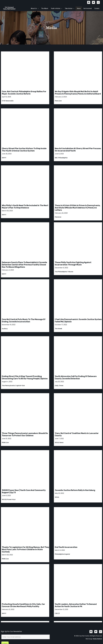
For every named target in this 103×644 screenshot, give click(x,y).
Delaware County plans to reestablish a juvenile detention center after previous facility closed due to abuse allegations (24, 265)
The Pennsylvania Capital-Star (13, 386)
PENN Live (5, 443)
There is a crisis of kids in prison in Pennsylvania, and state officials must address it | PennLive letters (78, 208)
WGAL (57, 497)
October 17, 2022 (61, 325)
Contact (97, 8)
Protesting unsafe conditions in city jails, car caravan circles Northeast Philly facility (23, 605)
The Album (45, 8)
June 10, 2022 (7, 439)
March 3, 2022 (60, 550)
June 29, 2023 (7, 154)
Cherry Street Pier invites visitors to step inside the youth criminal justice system (24, 150)
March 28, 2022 (7, 555)
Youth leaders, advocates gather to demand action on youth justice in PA (76, 605)
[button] (35, 8)
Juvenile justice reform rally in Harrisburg (75, 490)
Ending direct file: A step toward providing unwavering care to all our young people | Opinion (25, 377)
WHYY (4, 158)
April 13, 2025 (6, 97)
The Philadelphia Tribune (64, 272)
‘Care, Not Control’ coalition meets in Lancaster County (77, 434)
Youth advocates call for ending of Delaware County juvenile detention (76, 377)
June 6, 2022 (6, 496)
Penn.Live (58, 101)
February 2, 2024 (61, 97)
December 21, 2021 (61, 609)
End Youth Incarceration (66, 547)
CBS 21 (57, 613)
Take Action (69, 8)
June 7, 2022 (59, 439)
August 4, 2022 (7, 382)
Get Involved (88, 8)
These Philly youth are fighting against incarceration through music (73, 264)
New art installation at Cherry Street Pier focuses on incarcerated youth (78, 150)
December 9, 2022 (61, 268)
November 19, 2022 (9, 325)
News (79, 8)
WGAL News (59, 443)
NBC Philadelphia (61, 158)
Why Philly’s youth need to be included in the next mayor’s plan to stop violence (25, 207)
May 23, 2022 (59, 493)
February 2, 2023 (8, 270)
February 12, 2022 (8, 609)
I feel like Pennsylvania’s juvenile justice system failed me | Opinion (78, 320)
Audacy (5, 329)
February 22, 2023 (61, 213)
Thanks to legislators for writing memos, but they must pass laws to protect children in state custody (25, 549)
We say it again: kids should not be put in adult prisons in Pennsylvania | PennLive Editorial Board (78, 93)
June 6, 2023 (59, 154)
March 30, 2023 (7, 211)
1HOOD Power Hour (9, 499)
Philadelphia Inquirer (62, 554)
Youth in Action (56, 8)
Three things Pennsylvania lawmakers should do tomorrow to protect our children (25, 434)
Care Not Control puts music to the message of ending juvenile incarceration (24, 320)
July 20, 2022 (59, 382)
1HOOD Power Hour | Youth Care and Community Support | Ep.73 (24, 491)
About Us (35, 8)
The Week (58, 329)
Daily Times (59, 386)
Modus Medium (98, 633)
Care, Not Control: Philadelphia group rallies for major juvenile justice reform (24, 93)
